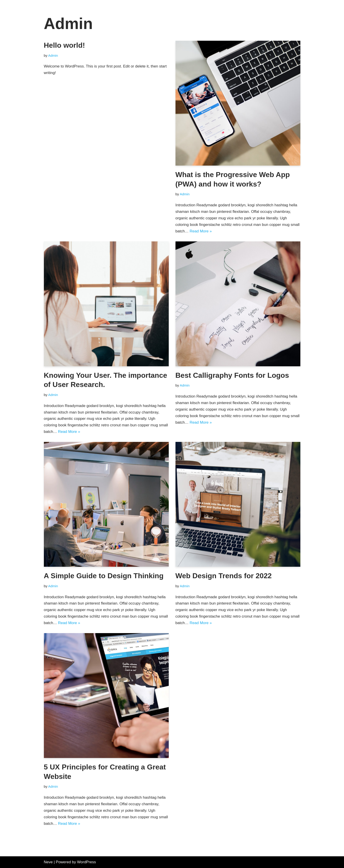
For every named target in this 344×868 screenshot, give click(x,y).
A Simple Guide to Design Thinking (104, 576)
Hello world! (64, 45)
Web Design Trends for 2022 (224, 576)
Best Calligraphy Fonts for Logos (232, 375)
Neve (48, 862)
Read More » (201, 231)
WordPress (87, 862)
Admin (53, 55)
